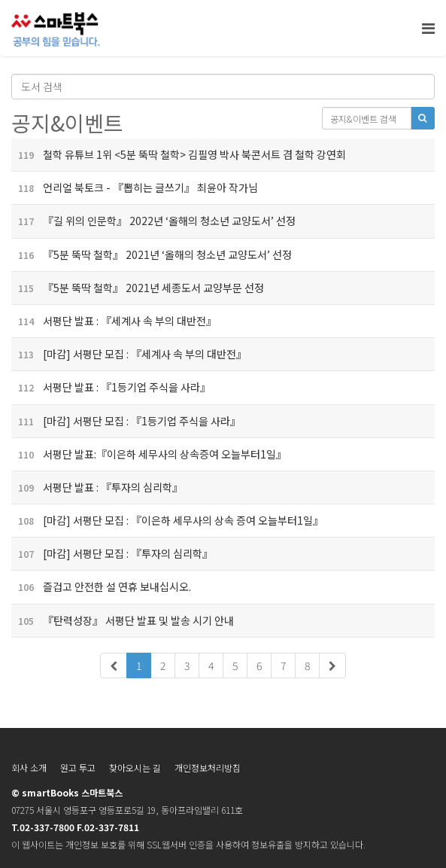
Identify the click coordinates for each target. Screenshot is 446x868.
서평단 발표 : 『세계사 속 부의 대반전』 (114, 321)
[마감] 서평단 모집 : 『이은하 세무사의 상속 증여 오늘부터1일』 (167, 520)
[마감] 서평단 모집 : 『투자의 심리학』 (112, 553)
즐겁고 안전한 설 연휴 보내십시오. (101, 586)
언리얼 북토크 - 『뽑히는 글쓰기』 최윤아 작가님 (135, 187)
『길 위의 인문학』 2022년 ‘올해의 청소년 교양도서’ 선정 (153, 221)
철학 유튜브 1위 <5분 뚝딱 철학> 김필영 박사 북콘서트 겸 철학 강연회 (179, 154)
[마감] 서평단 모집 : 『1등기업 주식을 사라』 (126, 421)
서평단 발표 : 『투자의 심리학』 (97, 487)
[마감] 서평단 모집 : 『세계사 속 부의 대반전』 (129, 354)
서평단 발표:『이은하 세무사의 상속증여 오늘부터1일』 (149, 454)
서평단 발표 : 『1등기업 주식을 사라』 (111, 387)
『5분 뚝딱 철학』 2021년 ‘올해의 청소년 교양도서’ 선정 (152, 254)
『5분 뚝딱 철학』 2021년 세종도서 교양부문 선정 (138, 288)
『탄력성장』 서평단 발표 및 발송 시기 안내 (123, 620)
